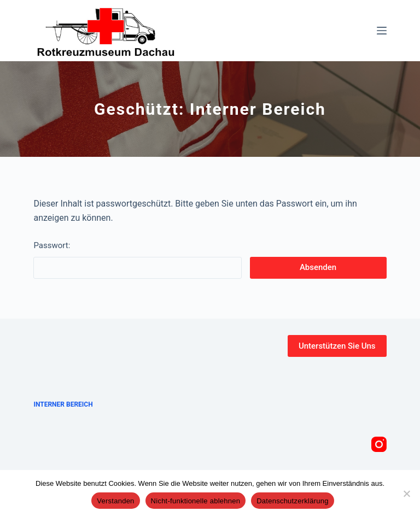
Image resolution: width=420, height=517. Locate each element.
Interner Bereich (63, 404)
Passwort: (137, 260)
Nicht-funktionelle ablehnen (196, 501)
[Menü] (382, 31)
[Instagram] (379, 444)
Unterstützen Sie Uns (337, 346)
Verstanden (115, 501)
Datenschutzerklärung (292, 501)
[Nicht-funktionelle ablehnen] (406, 493)
